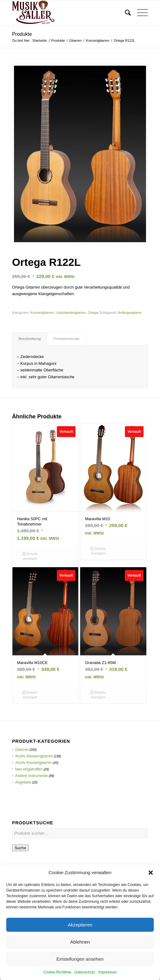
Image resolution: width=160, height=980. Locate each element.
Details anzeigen (30, 556)
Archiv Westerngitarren (34, 756)
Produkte (22, 34)
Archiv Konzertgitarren (34, 763)
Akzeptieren (80, 936)
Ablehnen (80, 953)
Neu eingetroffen (29, 769)
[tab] (30, 339)
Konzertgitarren (42, 313)
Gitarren (22, 750)
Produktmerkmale (66, 339)
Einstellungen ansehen (80, 970)
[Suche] (125, 13)
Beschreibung (30, 339)
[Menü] (139, 13)
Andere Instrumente (32, 776)
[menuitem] (125, 13)
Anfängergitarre (130, 313)
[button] (151, 884)
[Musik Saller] (66, 13)
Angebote (23, 782)
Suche (21, 848)
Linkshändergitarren (71, 313)
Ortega (93, 313)
